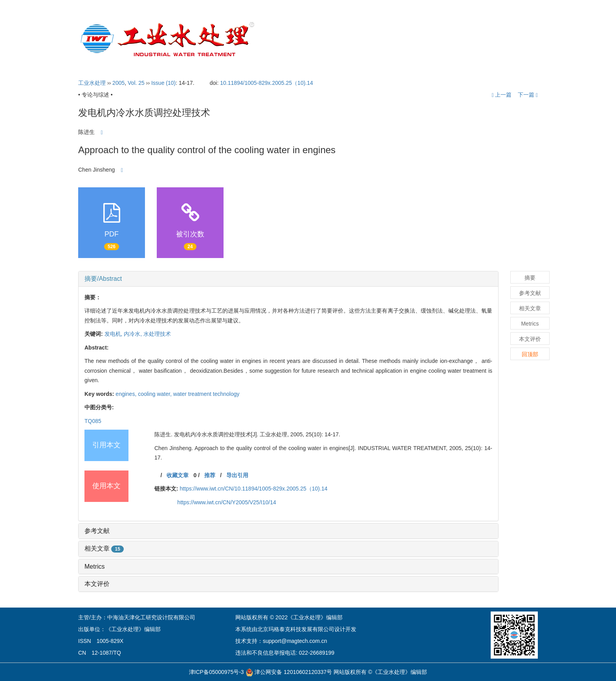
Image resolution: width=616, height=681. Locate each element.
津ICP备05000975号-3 (216, 672)
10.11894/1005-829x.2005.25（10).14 (267, 83)
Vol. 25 (136, 83)
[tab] (288, 279)
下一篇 (528, 95)
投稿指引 (401, 39)
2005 (118, 83)
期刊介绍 (321, 39)
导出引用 (237, 475)
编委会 (361, 39)
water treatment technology (206, 394)
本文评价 (97, 584)
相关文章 (104, 548)
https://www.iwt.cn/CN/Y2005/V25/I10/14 (226, 502)
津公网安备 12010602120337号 (289, 672)
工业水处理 (92, 83)
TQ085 (93, 421)
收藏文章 (178, 475)
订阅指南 (482, 39)
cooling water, (156, 394)
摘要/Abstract (103, 279)
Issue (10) (163, 83)
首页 (286, 39)
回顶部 (530, 354)
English (519, 39)
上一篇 (501, 95)
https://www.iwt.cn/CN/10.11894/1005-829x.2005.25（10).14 (254, 489)
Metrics (95, 567)
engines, (127, 394)
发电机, (114, 334)
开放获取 (442, 39)
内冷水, (134, 334)
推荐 (210, 475)
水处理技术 (157, 334)
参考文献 (97, 531)
